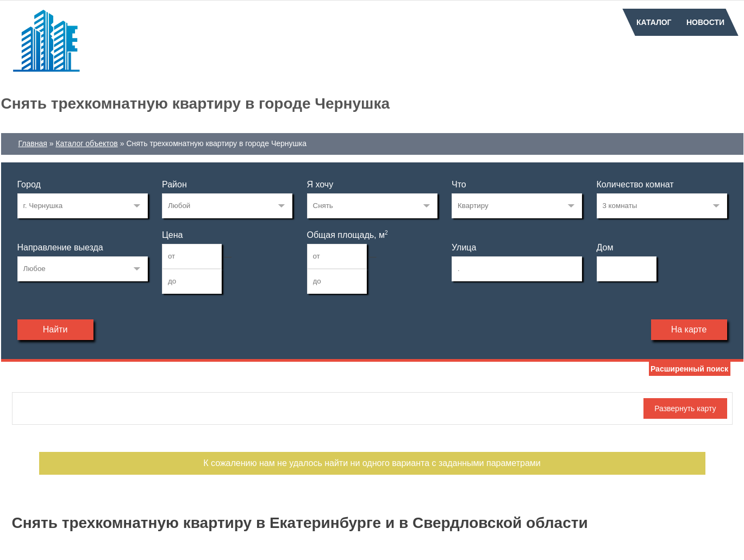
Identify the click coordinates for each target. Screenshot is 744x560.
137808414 (83, 206)
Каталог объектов (86, 143)
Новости (705, 22)
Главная (33, 143)
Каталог (654, 22)
